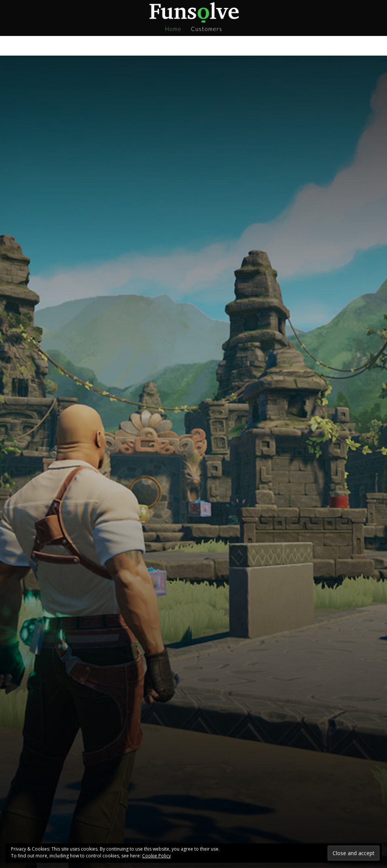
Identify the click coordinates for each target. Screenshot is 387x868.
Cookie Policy (156, 856)
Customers (207, 29)
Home (173, 29)
